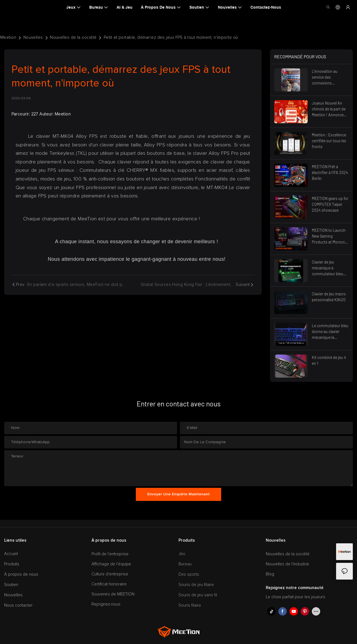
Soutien (11, 585)
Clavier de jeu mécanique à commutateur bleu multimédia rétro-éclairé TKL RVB (330, 268)
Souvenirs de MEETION (113, 594)
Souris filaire (190, 605)
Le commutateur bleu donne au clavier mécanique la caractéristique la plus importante (330, 332)
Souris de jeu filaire (196, 585)
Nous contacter (18, 605)
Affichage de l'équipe (111, 564)
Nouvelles (33, 38)
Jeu (182, 554)
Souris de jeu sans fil (198, 595)
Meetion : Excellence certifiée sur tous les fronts (329, 141)
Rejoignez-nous (106, 604)
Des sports (189, 574)
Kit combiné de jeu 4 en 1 (329, 360)
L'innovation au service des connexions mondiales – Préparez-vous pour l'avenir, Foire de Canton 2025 (329, 77)
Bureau (185, 564)
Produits (12, 564)
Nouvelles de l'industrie (287, 564)
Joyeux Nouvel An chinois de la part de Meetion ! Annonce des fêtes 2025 (329, 109)
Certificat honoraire (109, 584)
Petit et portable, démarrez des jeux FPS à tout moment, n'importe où (171, 38)
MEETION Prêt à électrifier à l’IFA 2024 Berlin (330, 173)
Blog (270, 574)
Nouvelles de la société (73, 38)
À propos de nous (21, 574)
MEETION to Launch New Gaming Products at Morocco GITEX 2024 (330, 236)
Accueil (11, 554)
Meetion (8, 38)
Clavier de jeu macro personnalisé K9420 (329, 297)
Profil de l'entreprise (110, 554)
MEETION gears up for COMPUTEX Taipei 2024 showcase (330, 204)
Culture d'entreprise (110, 574)
